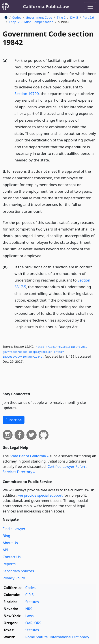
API (5, 550)
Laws (30, 616)
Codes (17, 17)
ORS (38, 623)
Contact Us (12, 557)
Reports (9, 564)
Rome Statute (37, 637)
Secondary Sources (18, 571)
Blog (6, 536)
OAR (29, 623)
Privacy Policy (14, 578)
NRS (29, 609)
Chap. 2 (14, 22)
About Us (10, 543)
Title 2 (61, 17)
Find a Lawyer (14, 529)
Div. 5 (74, 17)
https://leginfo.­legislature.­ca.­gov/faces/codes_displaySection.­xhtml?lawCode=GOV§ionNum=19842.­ (46, 352)
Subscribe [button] (14, 420)
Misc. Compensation (39, 22)
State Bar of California (28, 456)
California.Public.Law (46, 6)
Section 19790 (27, 94)
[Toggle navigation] (90, 7)
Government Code (39, 17)
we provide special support (40, 495)
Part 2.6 (88, 17)
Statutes (32, 602)
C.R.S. (30, 595)
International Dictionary (69, 637)
